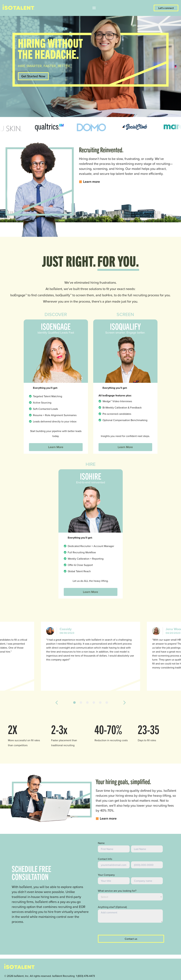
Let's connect (166, 8)
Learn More (56, 447)
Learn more (90, 182)
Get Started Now (33, 76)
